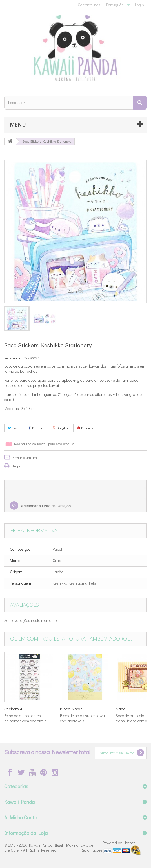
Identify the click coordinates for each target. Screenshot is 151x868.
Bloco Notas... (73, 709)
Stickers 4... (15, 709)
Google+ (61, 428)
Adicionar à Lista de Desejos (45, 506)
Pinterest (85, 428)
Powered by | (120, 843)
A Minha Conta (21, 817)
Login (139, 5)
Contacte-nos (89, 5)
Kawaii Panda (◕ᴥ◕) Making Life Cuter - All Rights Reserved (41, 848)
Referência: (13, 358)
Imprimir (20, 466)
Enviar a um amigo (27, 457)
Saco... (122, 709)
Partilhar (37, 428)
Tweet (14, 428)
